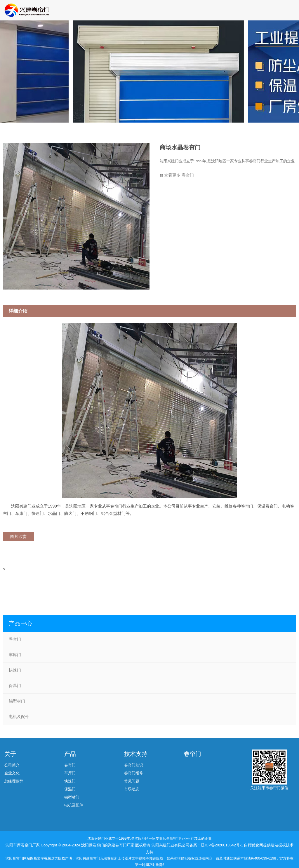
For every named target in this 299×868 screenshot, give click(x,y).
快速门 (15, 670)
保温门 (15, 686)
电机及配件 (19, 717)
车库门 (15, 655)
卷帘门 (15, 639)
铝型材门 (17, 701)
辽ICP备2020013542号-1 (222, 845)
